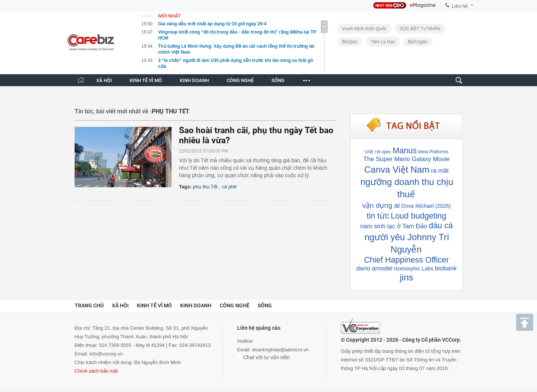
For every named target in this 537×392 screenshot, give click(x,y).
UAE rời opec (378, 152)
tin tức (378, 216)
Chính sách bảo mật (96, 371)
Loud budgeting (419, 216)
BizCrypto (418, 42)
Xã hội (120, 305)
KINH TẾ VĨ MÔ (146, 80)
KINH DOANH (194, 80)
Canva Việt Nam (397, 170)
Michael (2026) (433, 206)
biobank (446, 268)
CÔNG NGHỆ (240, 80)
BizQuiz (350, 42)
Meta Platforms (434, 152)
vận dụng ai (381, 205)
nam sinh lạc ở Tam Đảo (394, 226)
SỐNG (278, 80)
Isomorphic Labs (414, 269)
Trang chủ (89, 305)
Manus (405, 150)
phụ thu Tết (205, 187)
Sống (265, 305)
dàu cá (441, 225)
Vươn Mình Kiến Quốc (364, 29)
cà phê (229, 187)
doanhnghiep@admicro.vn (280, 350)
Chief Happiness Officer (406, 260)
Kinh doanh (196, 305)
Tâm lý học (383, 42)
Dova (408, 206)
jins (406, 277)
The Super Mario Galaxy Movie (406, 159)
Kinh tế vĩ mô (154, 305)
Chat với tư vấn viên (264, 357)
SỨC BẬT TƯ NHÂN (420, 29)
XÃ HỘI (104, 80)
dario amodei (374, 268)
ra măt (440, 171)
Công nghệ (235, 305)
